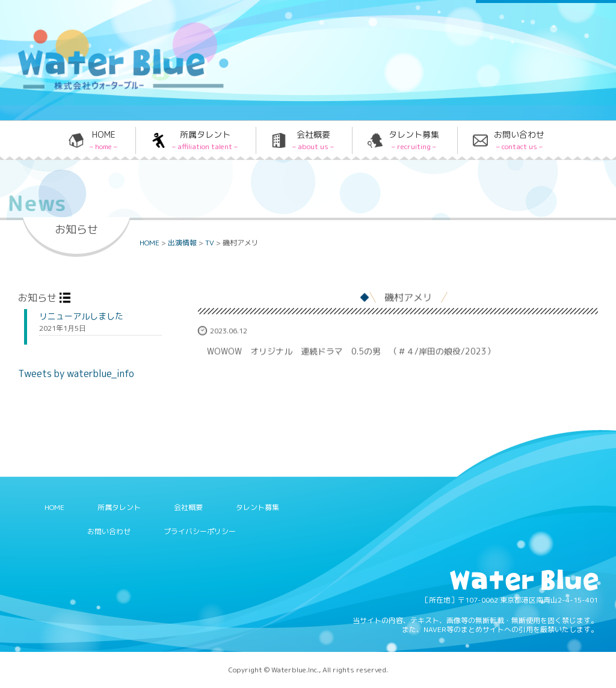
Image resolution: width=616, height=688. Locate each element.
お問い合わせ (519, 140)
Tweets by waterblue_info (76, 373)
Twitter (369, 32)
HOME (103, 140)
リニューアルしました (81, 316)
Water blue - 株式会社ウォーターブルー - (108, 89)
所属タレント (205, 140)
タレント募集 (414, 140)
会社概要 (313, 140)
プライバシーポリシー (200, 531)
